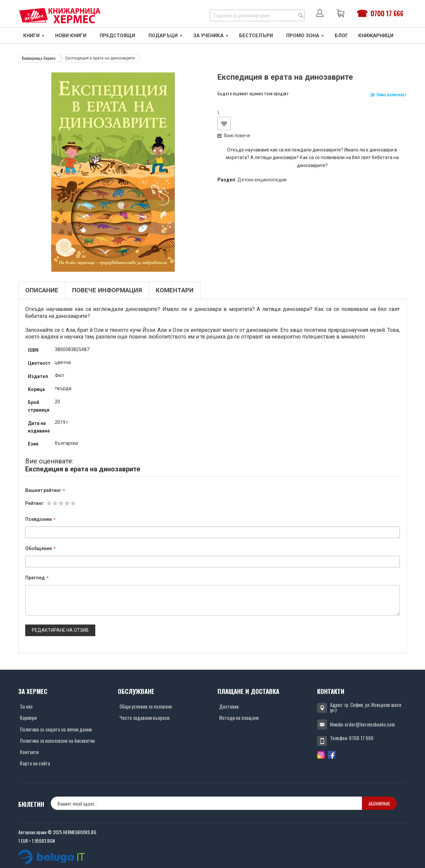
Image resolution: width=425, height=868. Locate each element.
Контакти (29, 752)
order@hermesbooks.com (370, 724)
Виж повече (234, 136)
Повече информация (107, 290)
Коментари (175, 290)
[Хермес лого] (60, 15)
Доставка (229, 706)
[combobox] (257, 15)
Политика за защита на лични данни (56, 729)
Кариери (28, 718)
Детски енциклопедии (262, 180)
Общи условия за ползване (146, 706)
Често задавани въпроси (144, 718)
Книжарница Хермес (39, 58)
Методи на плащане (239, 718)
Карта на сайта (35, 763)
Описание (42, 290)
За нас (26, 706)
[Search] (301, 15)
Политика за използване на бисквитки (57, 740)
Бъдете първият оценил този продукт (253, 93)
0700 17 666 (387, 13)
